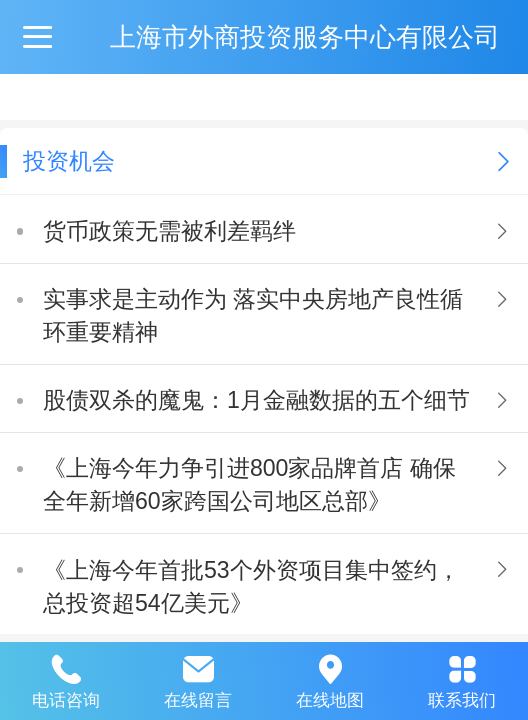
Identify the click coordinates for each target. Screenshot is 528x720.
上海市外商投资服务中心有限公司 (305, 37)
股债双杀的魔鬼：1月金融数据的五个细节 (256, 400)
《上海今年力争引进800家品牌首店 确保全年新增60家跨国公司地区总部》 (249, 484)
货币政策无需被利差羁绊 (169, 231)
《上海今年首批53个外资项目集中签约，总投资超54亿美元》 (251, 586)
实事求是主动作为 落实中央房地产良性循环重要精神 (253, 315)
